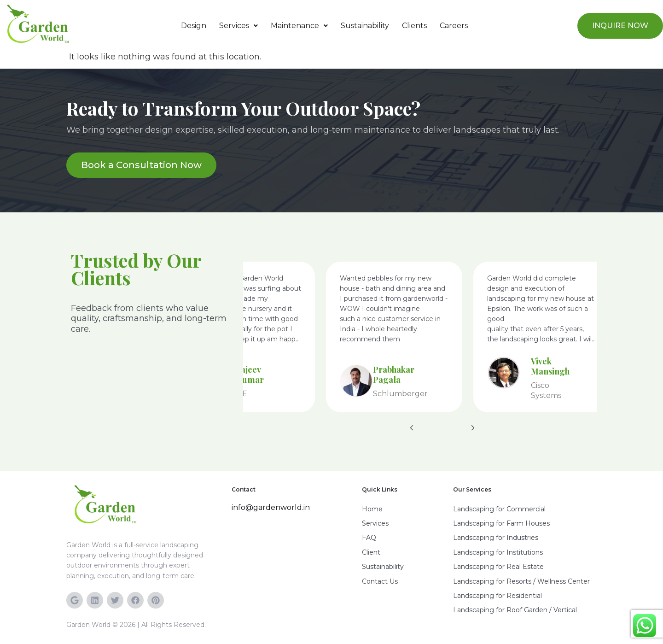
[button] (238, 26)
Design (194, 26)
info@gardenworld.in (271, 507)
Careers (454, 26)
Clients (414, 26)
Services (238, 26)
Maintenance (299, 26)
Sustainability (365, 26)
